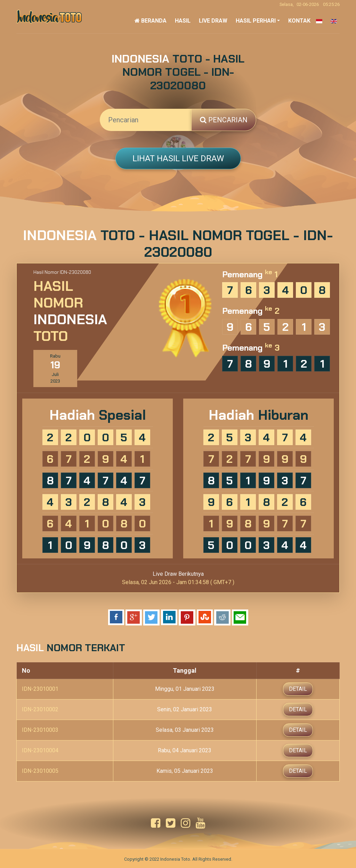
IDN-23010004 (40, 750)
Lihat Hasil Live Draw (178, 158)
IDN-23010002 (40, 709)
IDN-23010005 (40, 770)
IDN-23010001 (40, 688)
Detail (298, 688)
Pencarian (224, 120)
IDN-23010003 (40, 729)
